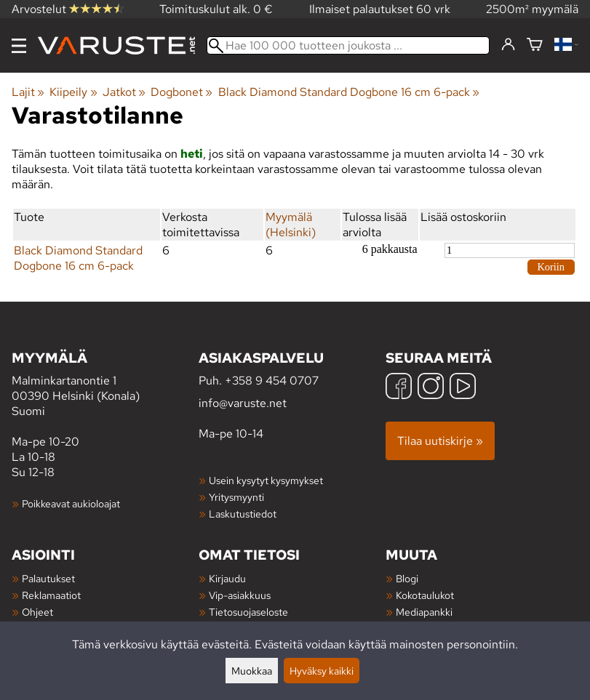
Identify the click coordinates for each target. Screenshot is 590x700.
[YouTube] (463, 388)
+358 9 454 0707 (272, 381)
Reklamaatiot (51, 595)
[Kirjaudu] (508, 45)
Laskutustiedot (243, 514)
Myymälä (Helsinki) (291, 225)
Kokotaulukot (425, 595)
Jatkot (124, 92)
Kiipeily (73, 92)
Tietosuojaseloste (248, 612)
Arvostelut (68, 9)
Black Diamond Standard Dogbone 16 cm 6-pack (349, 92)
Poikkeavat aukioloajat (71, 503)
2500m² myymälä (532, 9)
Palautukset (48, 578)
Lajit (28, 92)
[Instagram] (431, 388)
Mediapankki (424, 612)
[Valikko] (19, 46)
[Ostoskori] (535, 45)
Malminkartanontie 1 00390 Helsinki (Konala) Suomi (105, 383)
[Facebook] (399, 388)
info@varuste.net (243, 403)
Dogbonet (182, 92)
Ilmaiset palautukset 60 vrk (380, 9)
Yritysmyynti (236, 497)
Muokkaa (252, 671)
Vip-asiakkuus (240, 595)
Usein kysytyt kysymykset (266, 480)
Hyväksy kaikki (322, 671)
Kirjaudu (227, 578)
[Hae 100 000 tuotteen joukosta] (348, 45)
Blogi (407, 578)
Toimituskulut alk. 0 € (216, 9)
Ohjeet (37, 612)
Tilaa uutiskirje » (440, 441)
